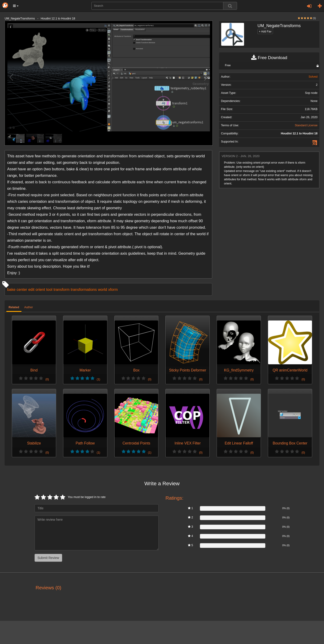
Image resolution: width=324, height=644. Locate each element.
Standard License (306, 125)
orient (40, 289)
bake (11, 289)
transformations (84, 289)
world (103, 289)
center (22, 289)
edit (31, 289)
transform (62, 289)
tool (49, 289)
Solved (313, 77)
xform (113, 289)
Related (14, 307)
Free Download (269, 58)
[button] (16, 6)
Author (29, 307)
